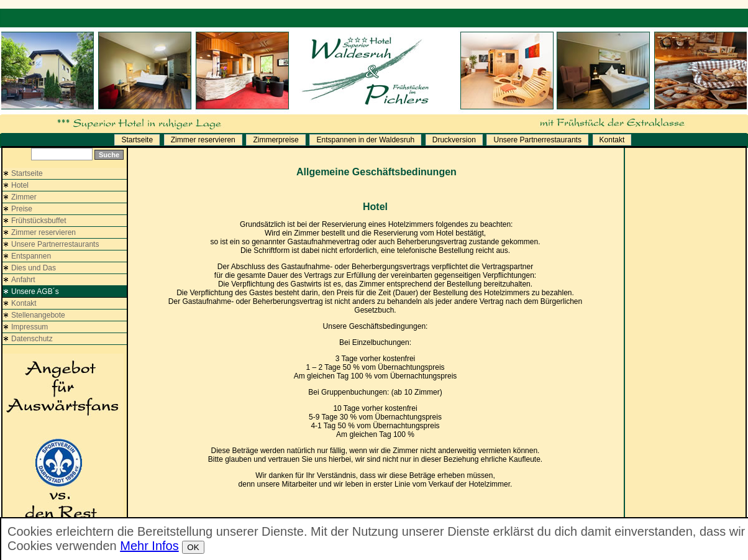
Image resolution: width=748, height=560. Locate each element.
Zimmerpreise (276, 140)
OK (193, 547)
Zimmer (24, 197)
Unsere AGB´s (35, 291)
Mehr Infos (149, 546)
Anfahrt (23, 280)
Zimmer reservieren (203, 140)
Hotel (20, 185)
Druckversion (454, 140)
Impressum (30, 327)
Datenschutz (32, 339)
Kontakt (612, 140)
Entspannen (31, 256)
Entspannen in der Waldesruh (365, 140)
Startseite (137, 140)
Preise (22, 209)
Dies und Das (34, 268)
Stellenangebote (38, 315)
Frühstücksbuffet (39, 221)
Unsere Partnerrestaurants (537, 140)
